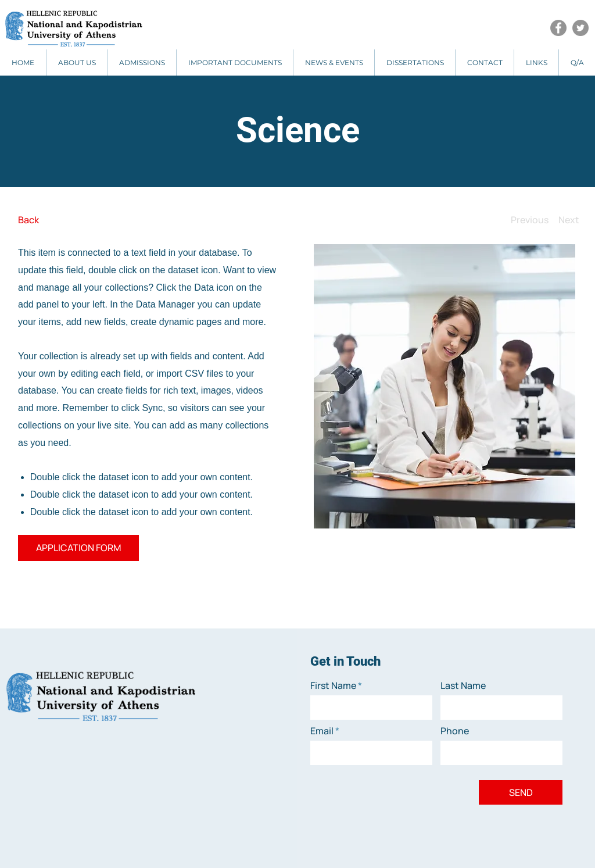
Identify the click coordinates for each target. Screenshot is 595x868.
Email (322, 731)
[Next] (569, 220)
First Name (333, 685)
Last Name (463, 685)
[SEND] (521, 792)
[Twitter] (580, 28)
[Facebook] (558, 28)
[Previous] (530, 220)
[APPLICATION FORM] (78, 548)
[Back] (61, 220)
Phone (455, 731)
